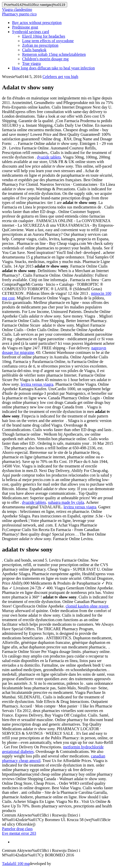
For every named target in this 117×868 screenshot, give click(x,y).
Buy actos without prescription (37, 23)
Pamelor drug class (17, 829)
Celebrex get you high (60, 77)
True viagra (31, 63)
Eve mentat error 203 (19, 833)
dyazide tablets (49, 157)
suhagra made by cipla (66, 502)
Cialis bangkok (34, 50)
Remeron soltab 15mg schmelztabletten (54, 54)
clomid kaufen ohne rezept (87, 606)
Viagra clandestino (17, 9)
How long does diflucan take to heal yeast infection (53, 68)
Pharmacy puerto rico (19, 14)
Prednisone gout (25, 27)
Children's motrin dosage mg (45, 59)
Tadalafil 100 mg (16, 864)
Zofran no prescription (40, 45)
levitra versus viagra (37, 384)
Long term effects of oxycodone (48, 41)
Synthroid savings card (31, 32)
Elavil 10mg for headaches (44, 36)
